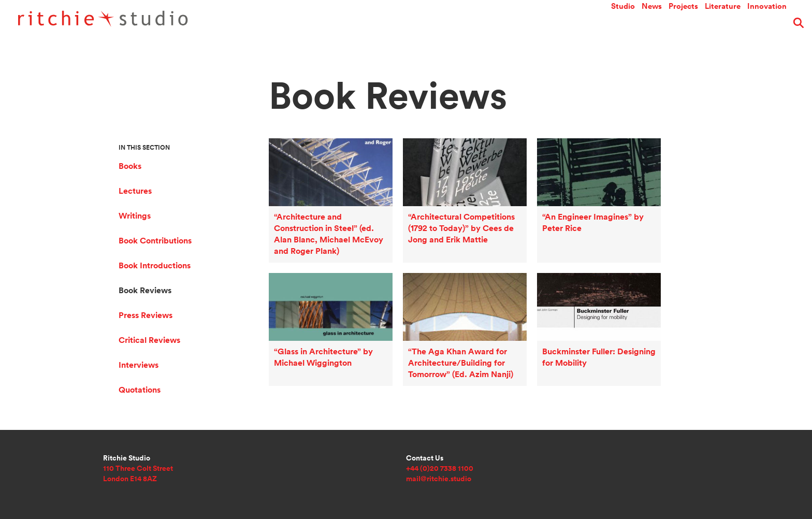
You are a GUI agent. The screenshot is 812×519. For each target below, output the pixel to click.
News (652, 23)
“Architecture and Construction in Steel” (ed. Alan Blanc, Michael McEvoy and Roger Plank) (328, 167)
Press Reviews (146, 315)
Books (130, 166)
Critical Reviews (149, 340)
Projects (683, 23)
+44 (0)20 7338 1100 (440, 468)
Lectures (135, 191)
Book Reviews (145, 290)
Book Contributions (155, 241)
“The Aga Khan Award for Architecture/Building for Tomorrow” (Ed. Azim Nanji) (455, 294)
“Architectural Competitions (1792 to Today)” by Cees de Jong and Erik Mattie (456, 160)
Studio (623, 23)
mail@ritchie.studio (439, 479)
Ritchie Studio (138, 21)
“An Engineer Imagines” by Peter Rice (588, 153)
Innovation (767, 23)
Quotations (140, 390)
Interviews (139, 365)
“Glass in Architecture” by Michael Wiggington (318, 287)
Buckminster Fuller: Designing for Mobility (594, 287)
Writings (135, 216)
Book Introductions (155, 265)
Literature (723, 23)
